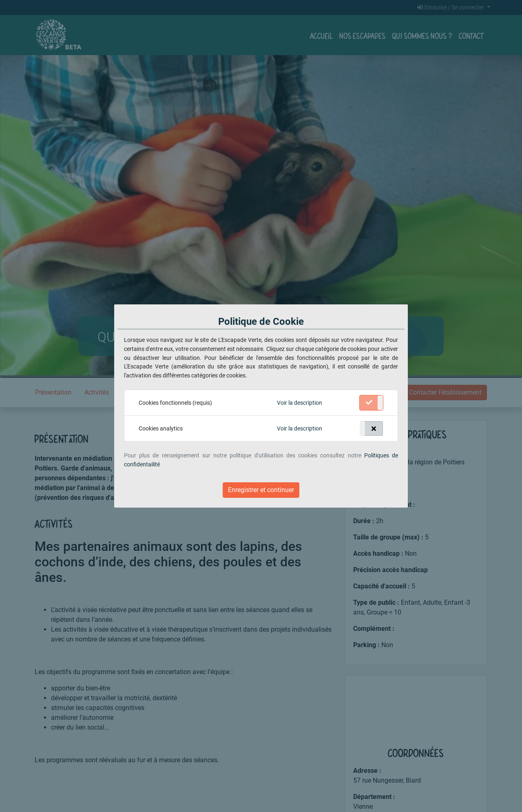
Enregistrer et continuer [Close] (261, 490)
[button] (300, 403)
